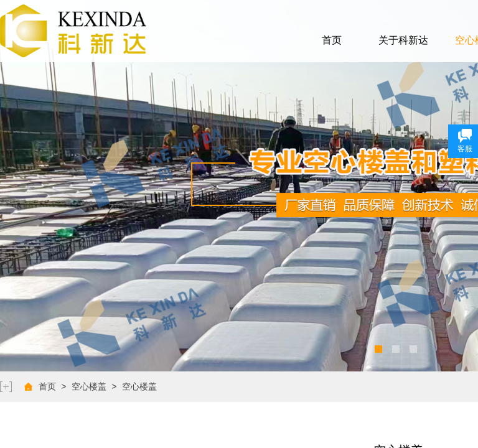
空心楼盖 (89, 387)
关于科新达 (403, 40)
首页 (332, 40)
